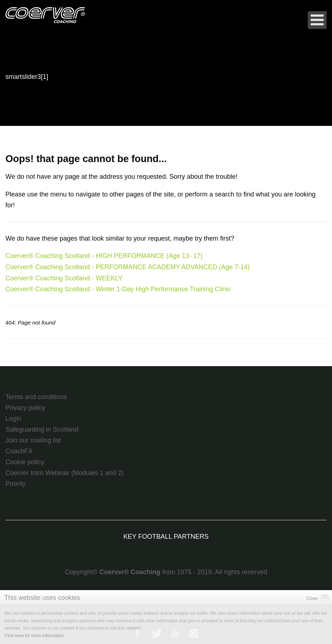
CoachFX (19, 451)
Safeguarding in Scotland (42, 429)
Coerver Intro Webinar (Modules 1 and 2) (65, 473)
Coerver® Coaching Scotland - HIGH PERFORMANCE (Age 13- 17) (104, 256)
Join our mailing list (33, 440)
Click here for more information (34, 636)
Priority (16, 484)
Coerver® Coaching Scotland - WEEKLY (64, 278)
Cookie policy (25, 462)
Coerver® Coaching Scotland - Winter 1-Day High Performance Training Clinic (118, 289)
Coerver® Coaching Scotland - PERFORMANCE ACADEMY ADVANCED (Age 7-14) (128, 267)
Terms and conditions (36, 397)
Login (13, 419)
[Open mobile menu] (317, 20)
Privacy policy (25, 408)
